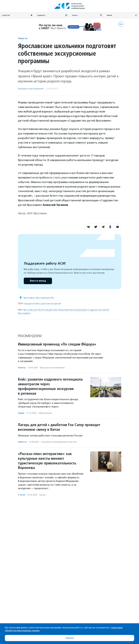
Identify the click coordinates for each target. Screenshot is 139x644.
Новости (23, 38)
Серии (21, 413)
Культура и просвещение (31, 89)
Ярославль (29, 298)
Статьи (22, 495)
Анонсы (22, 368)
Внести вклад (38, 281)
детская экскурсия (51, 303)
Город (42, 495)
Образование (45, 413)
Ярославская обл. (45, 298)
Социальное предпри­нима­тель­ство (59, 442)
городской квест (32, 303)
